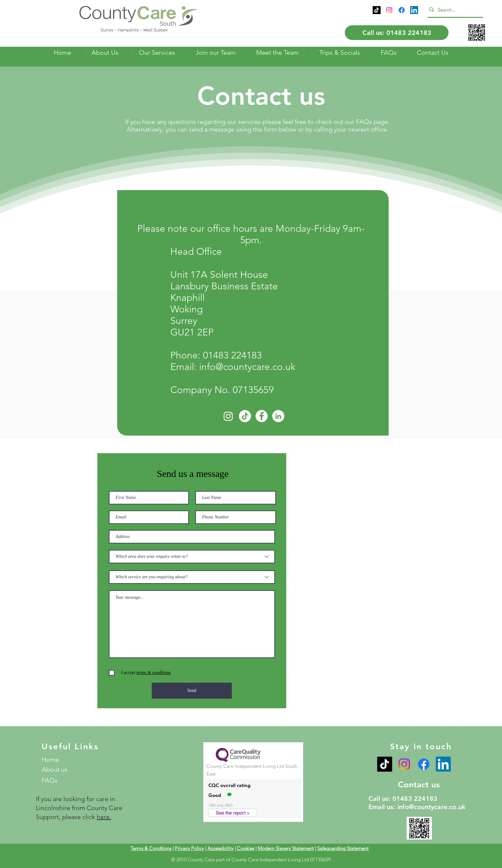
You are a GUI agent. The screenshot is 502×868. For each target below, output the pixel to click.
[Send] (192, 691)
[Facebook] (402, 10)
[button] (105, 53)
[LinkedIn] (414, 10)
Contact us (419, 785)
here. (104, 817)
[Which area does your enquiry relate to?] (192, 557)
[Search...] (454, 10)
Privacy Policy (189, 848)
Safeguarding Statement (343, 848)
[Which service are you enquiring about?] (192, 577)
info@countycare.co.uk (247, 367)
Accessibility (220, 848)
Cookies (246, 848)
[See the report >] (233, 813)
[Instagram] (389, 10)
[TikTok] (377, 10)
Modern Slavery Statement (286, 848)
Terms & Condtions (151, 848)
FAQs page (372, 122)
